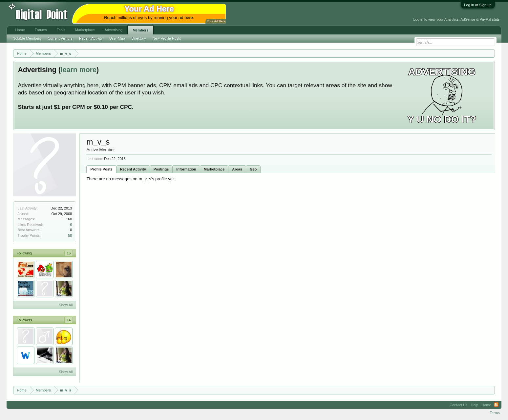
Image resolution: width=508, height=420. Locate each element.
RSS (496, 405)
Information (186, 169)
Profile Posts (101, 169)
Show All (66, 305)
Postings (161, 169)
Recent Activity (133, 169)
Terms (495, 413)
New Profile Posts (167, 38)
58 (70, 235)
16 (69, 253)
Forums (41, 30)
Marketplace (214, 169)
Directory (139, 38)
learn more (79, 70)
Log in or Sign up (478, 5)
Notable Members (27, 38)
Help (475, 405)
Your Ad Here (216, 21)
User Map (117, 38)
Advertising (114, 30)
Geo (253, 169)
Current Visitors (60, 38)
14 (69, 320)
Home (20, 30)
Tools (61, 30)
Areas (237, 169)
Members (140, 30)
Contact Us (458, 405)
